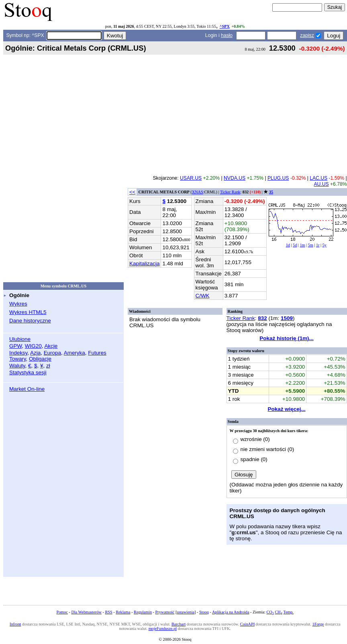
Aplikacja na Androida (231, 612)
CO (270, 612)
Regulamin (143, 612)
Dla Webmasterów (86, 612)
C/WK (203, 296)
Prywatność (165, 612)
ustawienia (186, 612)
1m (302, 245)
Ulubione (20, 339)
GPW (15, 346)
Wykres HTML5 (28, 312)
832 (262, 318)
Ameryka (75, 353)
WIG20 (33, 346)
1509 (287, 318)
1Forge (318, 624)
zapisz (307, 35)
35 (271, 192)
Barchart (179, 624)
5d (295, 245)
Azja (35, 353)
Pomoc (62, 612)
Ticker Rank (230, 192)
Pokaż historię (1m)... (286, 338)
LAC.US (318, 178)
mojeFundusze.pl (163, 629)
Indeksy (18, 353)
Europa (52, 353)
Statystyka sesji (28, 372)
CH (279, 612)
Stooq (204, 612)
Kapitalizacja (144, 264)
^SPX (225, 26)
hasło (227, 35)
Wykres (18, 304)
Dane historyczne (30, 321)
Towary (18, 359)
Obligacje (40, 359)
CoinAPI (247, 624)
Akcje (51, 346)
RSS (108, 612)
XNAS (198, 192)
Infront (15, 624)
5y (325, 245)
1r (318, 245)
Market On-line (27, 389)
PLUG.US (278, 178)
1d (288, 245)
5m (311, 245)
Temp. (288, 612)
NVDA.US (235, 178)
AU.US (321, 184)
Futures (97, 353)
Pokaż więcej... (287, 409)
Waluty (17, 366)
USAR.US (191, 178)
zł (48, 366)
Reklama (123, 612)
